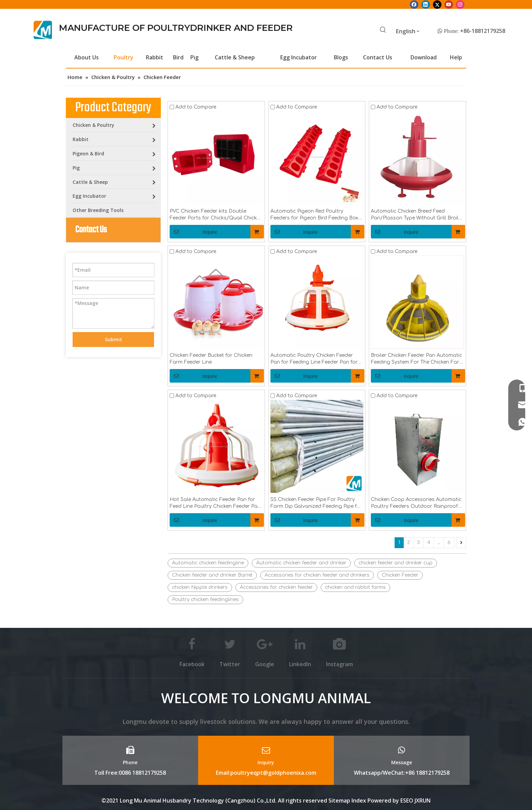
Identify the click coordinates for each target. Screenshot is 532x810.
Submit (113, 339)
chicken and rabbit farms (355, 587)
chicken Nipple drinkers (200, 587)
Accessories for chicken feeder (276, 587)
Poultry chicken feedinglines (205, 600)
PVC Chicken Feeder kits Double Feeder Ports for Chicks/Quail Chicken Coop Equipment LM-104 (216, 215)
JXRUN (423, 801)
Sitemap (339, 801)
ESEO (407, 801)
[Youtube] (449, 4)
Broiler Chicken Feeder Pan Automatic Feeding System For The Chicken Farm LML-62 (417, 359)
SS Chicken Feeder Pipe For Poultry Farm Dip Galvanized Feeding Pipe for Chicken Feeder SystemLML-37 (316, 503)
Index (359, 801)
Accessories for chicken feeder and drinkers (317, 575)
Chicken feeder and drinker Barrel (212, 575)
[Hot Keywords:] (383, 30)
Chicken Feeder (400, 575)
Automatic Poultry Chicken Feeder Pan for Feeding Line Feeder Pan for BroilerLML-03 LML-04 (314, 359)
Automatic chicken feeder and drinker (301, 563)
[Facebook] (414, 4)
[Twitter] (437, 4)
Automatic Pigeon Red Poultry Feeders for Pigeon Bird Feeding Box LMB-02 (314, 215)
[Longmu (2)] (43, 30)
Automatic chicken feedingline (208, 563)
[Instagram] (460, 4)
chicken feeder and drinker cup (396, 563)
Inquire (193, 232)
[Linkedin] (426, 4)
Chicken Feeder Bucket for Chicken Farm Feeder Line (211, 359)
